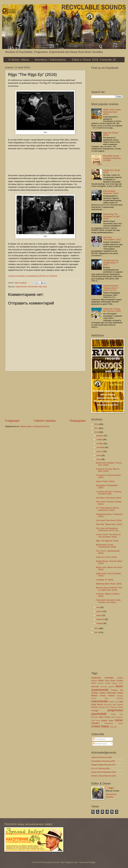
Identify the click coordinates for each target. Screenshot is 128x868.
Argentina (96, 678)
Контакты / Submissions (50, 60)
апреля (100, 611)
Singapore (120, 717)
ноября (100, 439)
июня (99, 459)
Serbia (113, 717)
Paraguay (102, 707)
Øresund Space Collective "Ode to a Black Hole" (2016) (109, 589)
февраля (100, 619)
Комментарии (100, 744)
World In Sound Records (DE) (104, 776)
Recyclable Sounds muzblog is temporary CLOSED (112, 158)
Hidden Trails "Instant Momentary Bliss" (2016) (112, 112)
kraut (45, 287)
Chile (93, 683)
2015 (97, 628)
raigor (111, 788)
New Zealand (118, 705)
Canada (120, 680)
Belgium (94, 681)
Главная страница (45, 421)
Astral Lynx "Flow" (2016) (106, 557)
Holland (111, 696)
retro (101, 717)
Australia (109, 678)
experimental (21, 287)
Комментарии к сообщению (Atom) (35, 426)
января (100, 623)
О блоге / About (19, 60)
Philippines (113, 707)
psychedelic (99, 714)
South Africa (96, 721)
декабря (100, 436)
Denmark (95, 687)
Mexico (100, 705)
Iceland (94, 698)
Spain (111, 721)
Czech (121, 683)
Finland (114, 690)
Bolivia (107, 681)
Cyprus (115, 683)
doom (119, 686)
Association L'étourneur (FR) (103, 761)
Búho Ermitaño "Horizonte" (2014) (111, 192)
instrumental (32, 287)
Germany (111, 693)
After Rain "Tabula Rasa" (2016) (109, 524)
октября (100, 444)
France (95, 693)
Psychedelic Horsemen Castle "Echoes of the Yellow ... (108, 601)
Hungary (120, 696)
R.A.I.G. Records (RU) (101, 768)
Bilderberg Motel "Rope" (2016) (109, 584)
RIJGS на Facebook (48, 276)
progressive (115, 710)
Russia (107, 717)
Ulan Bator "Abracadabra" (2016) (112, 238)
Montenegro (108, 705)
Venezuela (113, 727)
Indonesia (120, 698)
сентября (101, 447)
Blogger (92, 862)
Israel (116, 702)
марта (99, 615)
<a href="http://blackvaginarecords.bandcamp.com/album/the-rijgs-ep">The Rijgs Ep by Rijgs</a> (45, 162)
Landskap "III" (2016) (105, 580)
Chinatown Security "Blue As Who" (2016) (108, 470)
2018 (97, 424)
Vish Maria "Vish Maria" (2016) (109, 498)
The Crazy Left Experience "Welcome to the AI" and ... (108, 529)
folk (122, 690)
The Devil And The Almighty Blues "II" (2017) (111, 263)
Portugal (95, 711)
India (106, 698)
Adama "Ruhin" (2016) (105, 481)
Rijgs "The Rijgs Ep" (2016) (107, 541)
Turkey (120, 723)
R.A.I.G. (95, 717)
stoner (119, 720)
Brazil (113, 680)
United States (100, 726)
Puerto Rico (117, 714)
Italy (40, 287)
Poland (120, 707)
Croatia (108, 683)
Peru (107, 707)
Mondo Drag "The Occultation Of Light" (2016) (112, 216)
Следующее (12, 421)
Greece (103, 696)
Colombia (100, 683)
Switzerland (109, 723)
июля (99, 455)
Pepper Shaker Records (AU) (103, 765)
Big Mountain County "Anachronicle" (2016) (106, 546)
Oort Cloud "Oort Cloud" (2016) (109, 520)
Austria (120, 678)
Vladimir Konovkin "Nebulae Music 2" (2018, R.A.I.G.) (111, 288)
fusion (103, 693)
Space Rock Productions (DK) (104, 772)
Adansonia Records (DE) (102, 757)
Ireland (111, 702)
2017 (97, 428)
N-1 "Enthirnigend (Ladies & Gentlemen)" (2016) (107, 509)
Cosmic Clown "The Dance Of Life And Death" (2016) (108, 536)
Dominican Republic (107, 687)
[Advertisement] (45, 395)
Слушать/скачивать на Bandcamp (23, 276)
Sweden (95, 723)
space (104, 720)
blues (101, 680)
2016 (97, 432)
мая (98, 607)
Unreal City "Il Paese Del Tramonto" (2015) (112, 310)
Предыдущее (78, 421)
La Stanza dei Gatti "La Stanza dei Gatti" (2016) (109, 493)
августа (100, 451)
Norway (94, 707)
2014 (97, 632)
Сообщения (99, 739)
